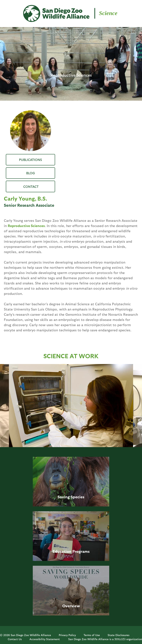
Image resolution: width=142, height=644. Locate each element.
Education (62, 551)
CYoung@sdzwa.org (30, 186)
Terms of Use (92, 635)
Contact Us (15, 639)
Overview (71, 606)
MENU (10, 10)
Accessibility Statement (45, 639)
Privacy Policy (67, 635)
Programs (81, 551)
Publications (30, 160)
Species (77, 497)
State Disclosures (119, 635)
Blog (31, 173)
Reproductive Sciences (26, 226)
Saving (64, 497)
